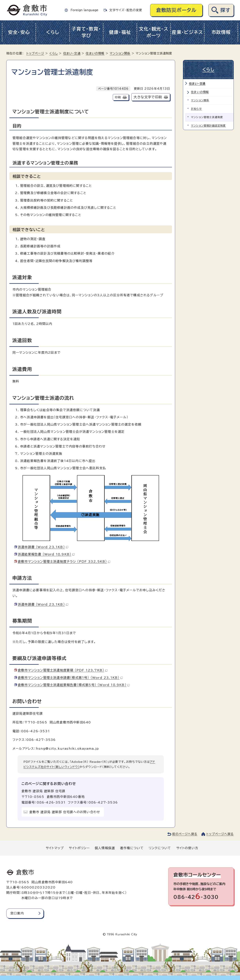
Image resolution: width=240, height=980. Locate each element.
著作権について (132, 848)
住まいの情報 (95, 53)
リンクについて (160, 848)
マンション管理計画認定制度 (208, 126)
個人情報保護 (105, 848)
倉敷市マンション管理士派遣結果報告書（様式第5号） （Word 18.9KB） (74, 685)
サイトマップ (55, 848)
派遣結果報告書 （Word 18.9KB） (46, 554)
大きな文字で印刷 (148, 97)
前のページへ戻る (185, 834)
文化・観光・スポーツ (154, 32)
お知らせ (196, 109)
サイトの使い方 (187, 848)
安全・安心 (19, 32)
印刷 (118, 97)
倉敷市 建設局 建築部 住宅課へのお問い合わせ (65, 812)
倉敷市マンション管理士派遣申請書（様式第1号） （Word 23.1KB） (70, 678)
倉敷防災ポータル (176, 10)
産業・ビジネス (187, 32)
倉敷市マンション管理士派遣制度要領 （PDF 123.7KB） (63, 670)
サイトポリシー (79, 848)
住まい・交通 (72, 53)
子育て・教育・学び (86, 32)
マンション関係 (120, 53)
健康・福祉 (120, 32)
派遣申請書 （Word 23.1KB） (43, 547)
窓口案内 (17, 913)
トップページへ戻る (220, 834)
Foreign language (84, 10)
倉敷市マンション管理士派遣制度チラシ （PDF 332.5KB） (64, 561)
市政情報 (221, 32)
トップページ (35, 53)
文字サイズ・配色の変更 (126, 10)
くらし (53, 32)
